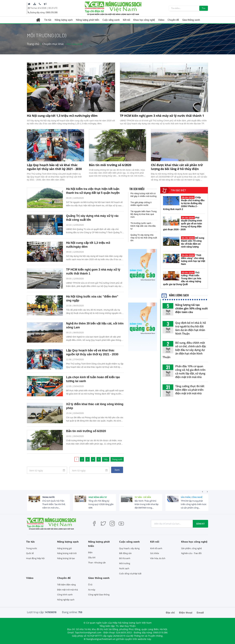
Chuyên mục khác (53, 44)
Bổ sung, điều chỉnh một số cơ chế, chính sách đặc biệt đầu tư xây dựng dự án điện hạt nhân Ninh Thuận (184, 350)
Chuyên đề (173, 20)
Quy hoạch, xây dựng (129, 548)
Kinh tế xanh (156, 548)
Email (200, 612)
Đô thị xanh (125, 558)
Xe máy (92, 590)
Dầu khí (92, 557)
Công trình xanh (65, 595)
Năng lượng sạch (64, 20)
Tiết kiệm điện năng (66, 585)
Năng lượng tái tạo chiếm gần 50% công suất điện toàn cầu (192, 308)
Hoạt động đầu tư (98, 497)
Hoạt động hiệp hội (35, 558)
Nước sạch (124, 568)
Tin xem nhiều (137, 189)
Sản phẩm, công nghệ (192, 497)
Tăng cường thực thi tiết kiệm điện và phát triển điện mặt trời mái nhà (190, 390)
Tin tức (48, 20)
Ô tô (90, 585)
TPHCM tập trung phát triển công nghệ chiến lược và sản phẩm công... (194, 504)
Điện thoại (186, 612)
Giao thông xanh (191, 20)
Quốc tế (30, 553)
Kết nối (126, 20)
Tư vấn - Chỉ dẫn (143, 497)
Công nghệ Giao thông (99, 595)
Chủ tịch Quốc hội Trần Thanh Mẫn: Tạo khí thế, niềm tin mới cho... (54, 504)
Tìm (204, 8)
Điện (90, 552)
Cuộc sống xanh (111, 20)
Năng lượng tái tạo (66, 558)
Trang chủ (33, 44)
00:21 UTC (53, 8)
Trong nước (49, 497)
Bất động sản (125, 553)
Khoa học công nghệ (144, 20)
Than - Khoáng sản (97, 563)
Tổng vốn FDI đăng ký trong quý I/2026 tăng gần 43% (101, 504)
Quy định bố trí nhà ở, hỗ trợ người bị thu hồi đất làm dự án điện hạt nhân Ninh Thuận (191, 328)
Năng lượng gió (64, 548)
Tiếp (106, 459)
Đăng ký (200, 524)
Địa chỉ (170, 612)
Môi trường (125, 563)
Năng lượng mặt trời (67, 553)
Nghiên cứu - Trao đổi (191, 553)
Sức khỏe (155, 553)
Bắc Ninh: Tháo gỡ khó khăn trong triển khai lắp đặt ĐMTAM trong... (147, 504)
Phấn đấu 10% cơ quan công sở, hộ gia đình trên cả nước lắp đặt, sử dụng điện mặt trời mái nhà (190, 372)
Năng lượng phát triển (88, 20)
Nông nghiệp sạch (66, 600)
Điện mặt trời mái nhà (67, 590)
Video (161, 20)
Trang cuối (117, 459)
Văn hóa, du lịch (158, 558)
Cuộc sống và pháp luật (130, 573)
